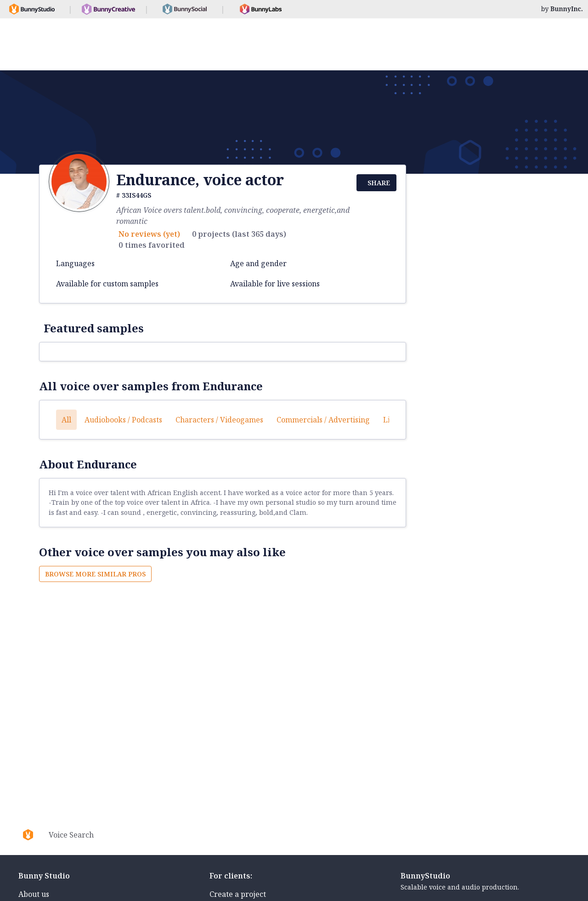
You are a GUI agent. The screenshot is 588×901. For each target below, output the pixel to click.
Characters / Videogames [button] (219, 420)
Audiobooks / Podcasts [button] (123, 420)
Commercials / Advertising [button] (323, 420)
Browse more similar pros (95, 574)
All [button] (66, 420)
